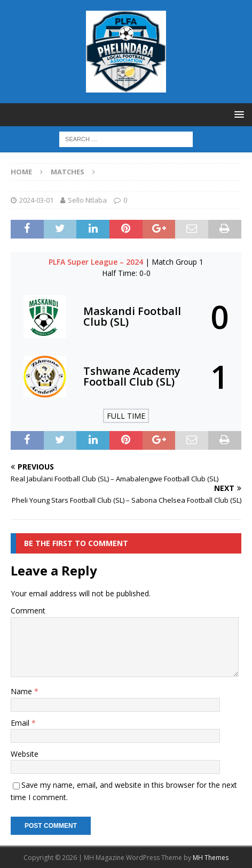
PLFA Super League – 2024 (97, 262)
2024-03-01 (36, 200)
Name (22, 691)
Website (25, 754)
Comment (28, 610)
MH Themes (211, 858)
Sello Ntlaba (87, 200)
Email (21, 723)
